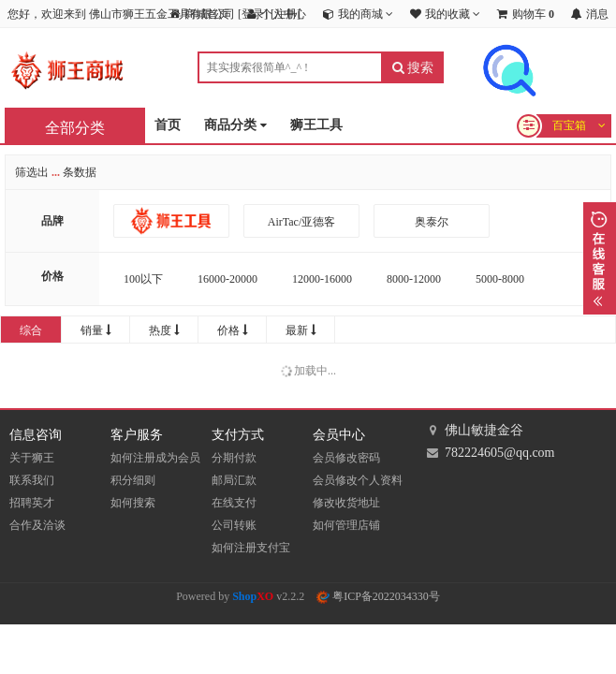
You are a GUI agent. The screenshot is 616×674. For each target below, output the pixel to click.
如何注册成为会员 (155, 458)
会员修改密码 (346, 458)
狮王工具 (316, 125)
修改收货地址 (346, 503)
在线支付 (234, 503)
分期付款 (234, 458)
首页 (168, 125)
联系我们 (32, 480)
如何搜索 (133, 503)
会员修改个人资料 (358, 480)
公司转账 (234, 525)
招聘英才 (32, 503)
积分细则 (133, 480)
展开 (600, 258)
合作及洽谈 (37, 525)
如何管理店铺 (346, 525)
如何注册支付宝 (251, 548)
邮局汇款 (234, 480)
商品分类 (235, 126)
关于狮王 (32, 458)
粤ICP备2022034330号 (378, 596)
